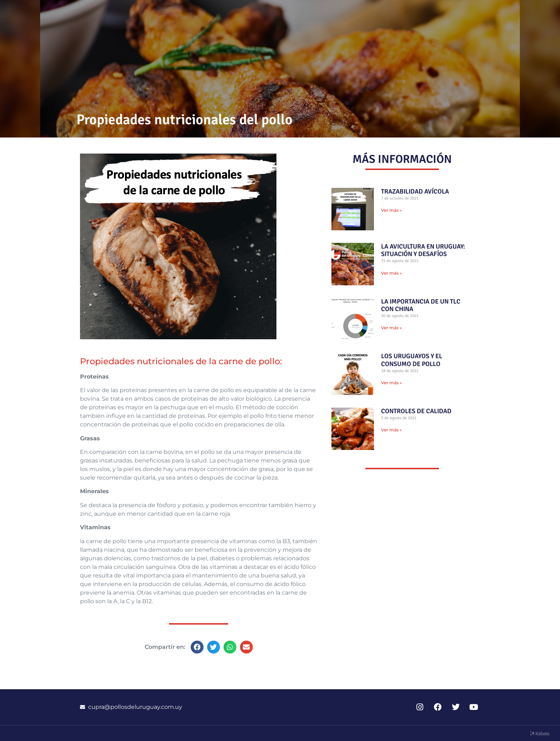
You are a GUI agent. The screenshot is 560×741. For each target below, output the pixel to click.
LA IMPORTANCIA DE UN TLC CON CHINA (421, 305)
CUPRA (461, 13)
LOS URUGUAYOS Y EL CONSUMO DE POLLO (412, 360)
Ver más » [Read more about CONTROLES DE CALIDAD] (391, 430)
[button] (197, 647)
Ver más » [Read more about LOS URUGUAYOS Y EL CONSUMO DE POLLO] (391, 383)
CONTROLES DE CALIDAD (416, 411)
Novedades (291, 13)
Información (405, 13)
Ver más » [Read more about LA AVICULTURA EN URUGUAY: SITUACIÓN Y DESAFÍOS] (391, 273)
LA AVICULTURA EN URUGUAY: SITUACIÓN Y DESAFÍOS (423, 250)
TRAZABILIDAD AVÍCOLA (415, 191)
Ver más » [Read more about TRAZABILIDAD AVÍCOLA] (391, 210)
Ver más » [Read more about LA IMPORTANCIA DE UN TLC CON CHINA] (391, 328)
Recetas (347, 13)
